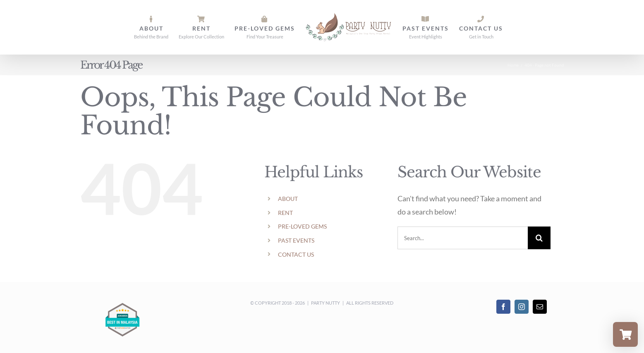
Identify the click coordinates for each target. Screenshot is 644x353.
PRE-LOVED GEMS (302, 226)
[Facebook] (503, 307)
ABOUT (288, 199)
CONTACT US (296, 254)
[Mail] (540, 307)
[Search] (539, 238)
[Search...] (463, 238)
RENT (285, 213)
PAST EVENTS (296, 240)
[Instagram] (522, 307)
